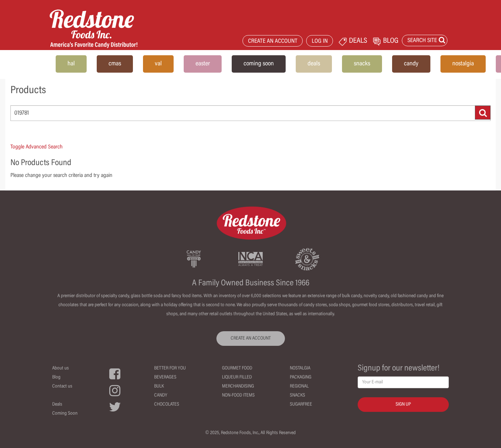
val (158, 64)
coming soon (259, 64)
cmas (115, 64)
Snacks (297, 396)
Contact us (62, 386)
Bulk (159, 386)
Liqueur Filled (237, 377)
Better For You (170, 368)
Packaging (301, 377)
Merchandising (238, 386)
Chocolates (167, 405)
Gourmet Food (237, 368)
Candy (161, 396)
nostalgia (463, 64)
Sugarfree (301, 405)
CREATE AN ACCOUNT (273, 42)
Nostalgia (300, 368)
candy (411, 64)
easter (203, 64)
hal (71, 64)
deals (314, 64)
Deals (57, 405)
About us (61, 368)
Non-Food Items (238, 396)
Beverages (165, 377)
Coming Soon (65, 414)
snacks (362, 64)
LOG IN (320, 42)
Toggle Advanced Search (37, 147)
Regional (299, 386)
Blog (56, 377)
